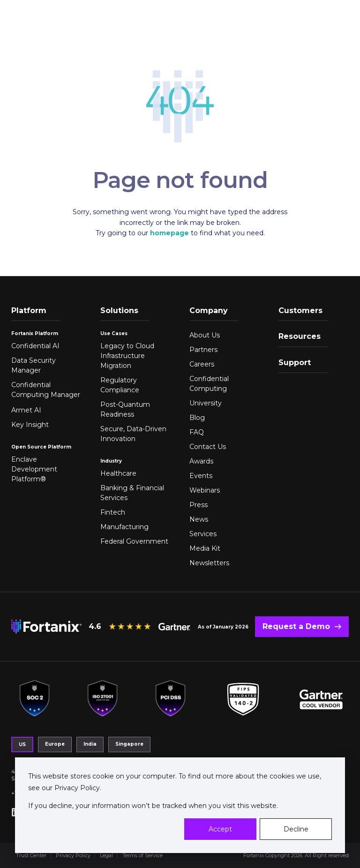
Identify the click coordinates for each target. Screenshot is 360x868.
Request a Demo (296, 626)
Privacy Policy (76, 788)
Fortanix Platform (35, 333)
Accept (220, 829)
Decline (296, 829)
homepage (169, 233)
